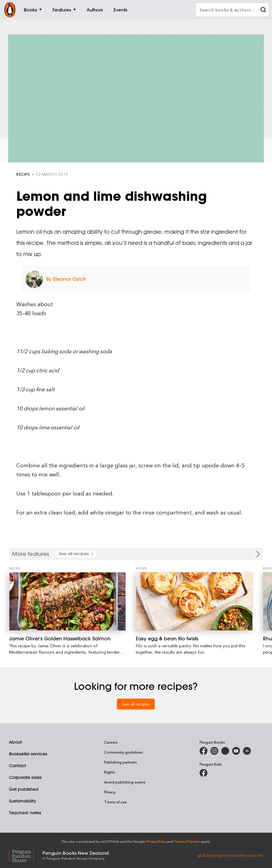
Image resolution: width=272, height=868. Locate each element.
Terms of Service (187, 841)
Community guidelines (123, 752)
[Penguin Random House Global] (26, 855)
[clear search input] (263, 10)
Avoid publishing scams (125, 782)
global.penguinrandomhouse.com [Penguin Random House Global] (230, 855)
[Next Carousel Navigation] (258, 554)
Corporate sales (25, 777)
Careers (111, 742)
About (15, 742)
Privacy (110, 792)
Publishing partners (120, 762)
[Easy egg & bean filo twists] (194, 601)
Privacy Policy (156, 841)
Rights (110, 772)
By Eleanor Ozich (66, 279)
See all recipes (136, 704)
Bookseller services (28, 754)
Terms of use (115, 802)
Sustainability (22, 801)
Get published (24, 789)
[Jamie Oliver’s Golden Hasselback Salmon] (67, 601)
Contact (18, 766)
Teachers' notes (25, 813)
